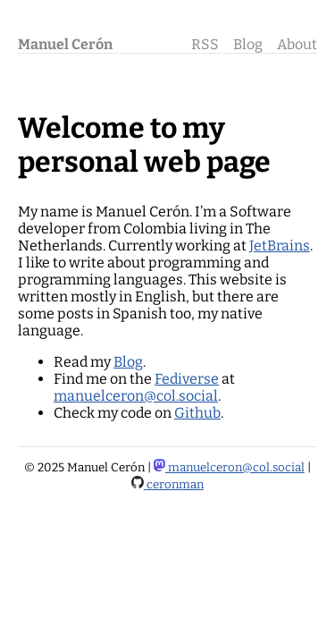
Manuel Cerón (65, 44)
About (297, 44)
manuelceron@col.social (136, 396)
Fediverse (187, 379)
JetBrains (280, 246)
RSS (205, 44)
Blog (248, 44)
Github (197, 413)
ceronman (167, 485)
